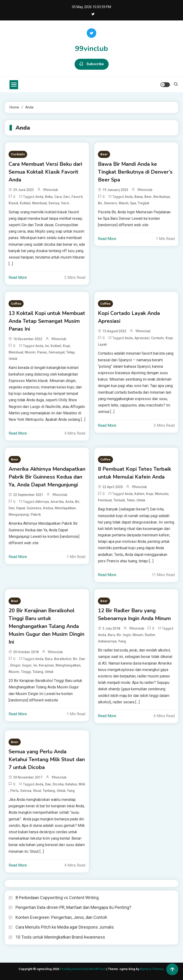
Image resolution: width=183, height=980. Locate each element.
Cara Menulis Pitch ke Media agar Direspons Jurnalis (65, 927)
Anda (39, 197)
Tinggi (26, 672)
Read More (18, 277)
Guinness (34, 508)
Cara (58, 197)
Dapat (21, 508)
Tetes (131, 500)
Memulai (162, 494)
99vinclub (91, 49)
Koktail (25, 203)
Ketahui (71, 784)
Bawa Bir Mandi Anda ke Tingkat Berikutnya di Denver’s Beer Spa (135, 172)
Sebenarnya (107, 641)
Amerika (57, 502)
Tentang (49, 791)
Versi (65, 203)
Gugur (27, 665)
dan (12, 508)
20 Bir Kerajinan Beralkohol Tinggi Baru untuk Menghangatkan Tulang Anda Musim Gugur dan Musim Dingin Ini (46, 626)
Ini (47, 346)
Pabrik (36, 514)
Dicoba (58, 784)
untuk (13, 359)
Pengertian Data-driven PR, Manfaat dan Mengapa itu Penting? (73, 907)
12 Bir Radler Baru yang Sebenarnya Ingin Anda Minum (134, 615)
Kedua (48, 508)
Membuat (39, 203)
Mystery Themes (152, 969)
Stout (37, 791)
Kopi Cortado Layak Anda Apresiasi (129, 317)
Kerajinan (46, 665)
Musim (30, 352)
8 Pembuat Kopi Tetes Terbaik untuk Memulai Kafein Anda (135, 473)
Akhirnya (42, 502)
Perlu (14, 791)
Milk (82, 784)
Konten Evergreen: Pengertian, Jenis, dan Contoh (61, 917)
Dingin (15, 665)
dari (67, 197)
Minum (138, 635)
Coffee (16, 304)
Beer (104, 154)
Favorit (77, 197)
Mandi (124, 203)
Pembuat (105, 500)
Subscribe (92, 64)
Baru (49, 659)
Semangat (57, 352)
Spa (133, 203)
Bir (100, 203)
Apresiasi (142, 338)
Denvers (111, 203)
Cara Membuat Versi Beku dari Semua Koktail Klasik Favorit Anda (45, 172)
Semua (54, 203)
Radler (150, 635)
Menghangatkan (68, 665)
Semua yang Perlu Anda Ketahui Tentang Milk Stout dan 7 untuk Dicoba (47, 759)
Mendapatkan (65, 508)
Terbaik (119, 500)
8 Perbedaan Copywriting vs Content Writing (57, 898)
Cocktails (18, 154)
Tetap (70, 352)
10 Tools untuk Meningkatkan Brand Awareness (60, 937)
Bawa (139, 197)
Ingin (127, 635)
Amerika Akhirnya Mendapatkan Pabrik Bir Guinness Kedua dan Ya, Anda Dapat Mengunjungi (47, 477)
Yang (122, 641)
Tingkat (143, 203)
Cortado (158, 338)
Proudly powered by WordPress (83, 969)
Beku (49, 197)
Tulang (38, 672)
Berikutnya (162, 197)
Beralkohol (63, 659)
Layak (102, 344)
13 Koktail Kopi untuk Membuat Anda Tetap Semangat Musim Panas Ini (47, 321)
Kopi (66, 346)
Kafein (139, 494)
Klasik (13, 203)
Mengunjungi (19, 514)
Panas (42, 352)
